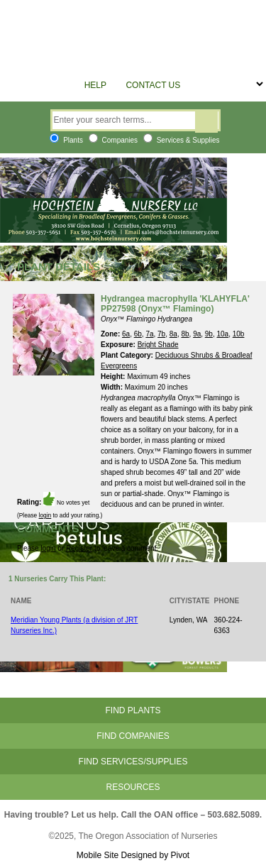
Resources (133, 787)
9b (209, 334)
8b (185, 334)
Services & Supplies (182, 140)
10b (239, 334)
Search (206, 122)
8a (173, 334)
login (45, 515)
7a (149, 334)
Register (79, 548)
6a (126, 334)
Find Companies (133, 736)
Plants (66, 140)
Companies (113, 140)
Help (95, 85)
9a (197, 334)
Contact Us (153, 85)
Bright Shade (158, 345)
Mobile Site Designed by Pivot (133, 855)
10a (223, 334)
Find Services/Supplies (133, 762)
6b (138, 334)
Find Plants (133, 710)
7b (161, 334)
